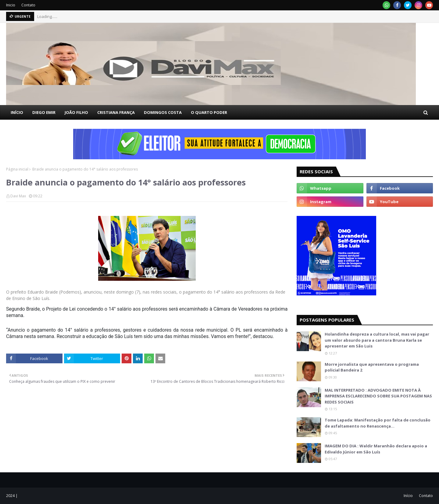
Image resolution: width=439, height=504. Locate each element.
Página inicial (17, 169)
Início (408, 496)
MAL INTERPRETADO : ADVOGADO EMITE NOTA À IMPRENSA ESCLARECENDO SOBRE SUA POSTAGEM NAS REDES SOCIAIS (378, 396)
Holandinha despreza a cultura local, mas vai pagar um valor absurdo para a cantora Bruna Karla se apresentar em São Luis (377, 340)
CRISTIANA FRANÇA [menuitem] (116, 112)
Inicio (11, 5)
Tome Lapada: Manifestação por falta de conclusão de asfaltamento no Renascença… (378, 423)
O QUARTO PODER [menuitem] (209, 112)
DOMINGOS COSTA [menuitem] (163, 112)
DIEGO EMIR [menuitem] (44, 112)
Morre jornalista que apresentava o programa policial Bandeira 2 (372, 367)
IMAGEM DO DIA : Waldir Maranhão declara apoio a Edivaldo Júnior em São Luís (376, 449)
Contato (28, 5)
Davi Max (18, 196)
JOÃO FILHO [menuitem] (76, 112)
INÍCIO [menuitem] (17, 112)
